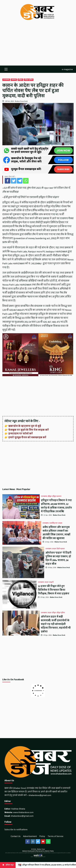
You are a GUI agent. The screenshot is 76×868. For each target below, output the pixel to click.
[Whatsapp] (26, 181)
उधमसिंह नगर (53, 523)
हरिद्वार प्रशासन (57, 496)
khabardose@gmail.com (40, 795)
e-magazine (67, 69)
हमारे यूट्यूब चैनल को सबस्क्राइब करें (27, 437)
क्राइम (60, 523)
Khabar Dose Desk (21, 101)
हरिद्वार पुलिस (29, 80)
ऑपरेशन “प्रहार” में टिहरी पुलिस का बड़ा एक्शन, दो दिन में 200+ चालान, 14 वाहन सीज (58, 558)
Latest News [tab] (9, 489)
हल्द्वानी (51, 582)
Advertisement (30, 836)
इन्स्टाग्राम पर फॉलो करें (21, 434)
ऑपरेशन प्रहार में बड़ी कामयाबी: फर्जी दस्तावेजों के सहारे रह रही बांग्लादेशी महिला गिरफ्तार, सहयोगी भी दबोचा (56, 624)
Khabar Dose (41, 849)
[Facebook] (8, 181)
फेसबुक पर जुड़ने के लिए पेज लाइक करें (29, 430)
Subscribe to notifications (16, 829)
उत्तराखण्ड (6, 80)
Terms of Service (56, 836)
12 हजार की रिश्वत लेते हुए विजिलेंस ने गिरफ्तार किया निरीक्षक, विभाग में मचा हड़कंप (54, 590)
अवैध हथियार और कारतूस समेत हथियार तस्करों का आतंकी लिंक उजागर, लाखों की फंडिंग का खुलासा (56, 533)
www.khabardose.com (23, 812)
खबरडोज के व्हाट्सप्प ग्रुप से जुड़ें (25, 426)
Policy (42, 836)
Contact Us (16, 836)
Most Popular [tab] (23, 489)
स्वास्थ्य (14, 80)
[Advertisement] (38, 46)
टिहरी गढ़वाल (61, 549)
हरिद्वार (20, 80)
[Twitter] (14, 181)
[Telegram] (20, 181)
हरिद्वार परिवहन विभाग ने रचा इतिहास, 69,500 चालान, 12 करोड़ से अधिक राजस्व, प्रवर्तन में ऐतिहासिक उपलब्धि (56, 506)
